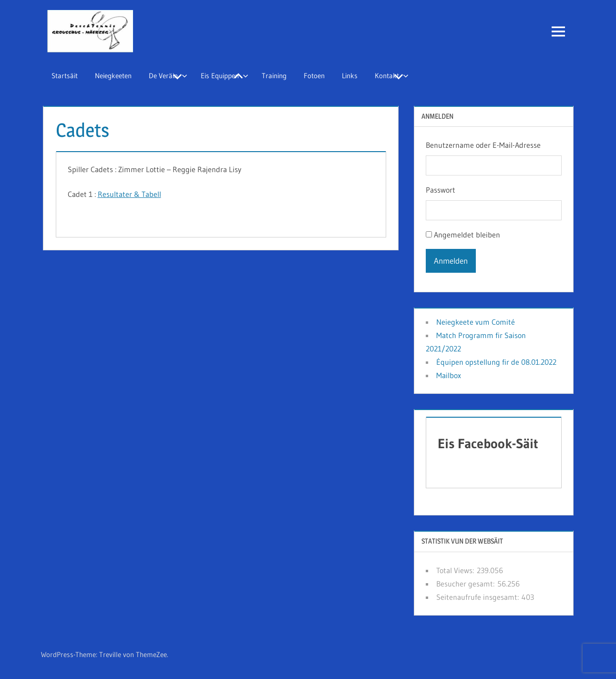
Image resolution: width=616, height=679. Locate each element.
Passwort (441, 190)
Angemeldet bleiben (467, 235)
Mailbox (449, 375)
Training (274, 76)
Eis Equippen (225, 76)
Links (350, 76)
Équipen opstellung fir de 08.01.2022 (496, 362)
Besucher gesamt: (467, 584)
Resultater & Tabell (129, 194)
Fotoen (314, 76)
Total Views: (457, 570)
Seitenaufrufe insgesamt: (479, 597)
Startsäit (65, 76)
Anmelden (451, 261)
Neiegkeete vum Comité (476, 322)
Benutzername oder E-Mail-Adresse (483, 145)
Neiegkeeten (113, 76)
